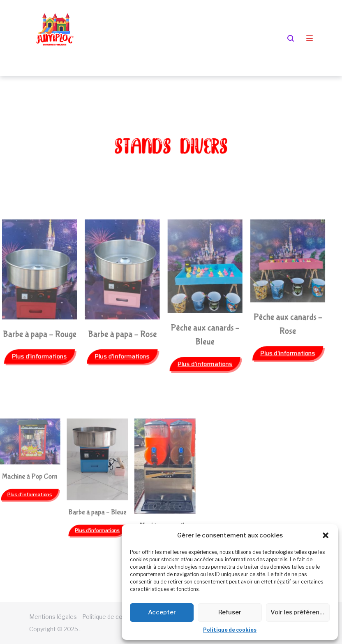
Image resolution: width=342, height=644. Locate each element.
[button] (326, 535)
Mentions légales (53, 617)
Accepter (162, 612)
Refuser (230, 612)
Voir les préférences (300, 612)
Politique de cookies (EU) (116, 617)
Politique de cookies (230, 630)
